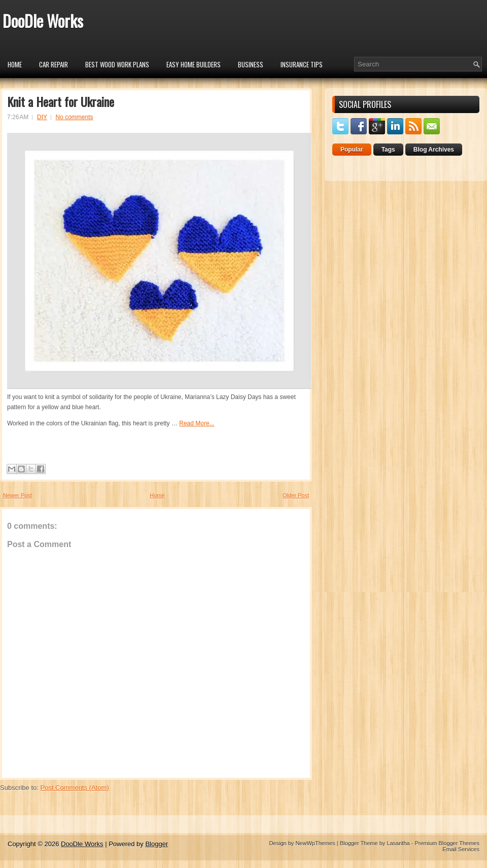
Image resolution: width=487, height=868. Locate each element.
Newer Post (18, 495)
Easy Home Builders (194, 64)
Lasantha (398, 843)
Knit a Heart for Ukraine (61, 101)
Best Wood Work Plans (117, 64)
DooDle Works (43, 21)
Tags (388, 150)
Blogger (156, 844)
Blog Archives (434, 150)
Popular (352, 150)
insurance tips (302, 64)
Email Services (461, 849)
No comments (75, 117)
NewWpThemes (315, 843)
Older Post (296, 495)
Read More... (197, 423)
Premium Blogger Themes (447, 843)
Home (15, 64)
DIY (42, 117)
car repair (54, 64)
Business (251, 64)
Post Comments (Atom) (75, 788)
